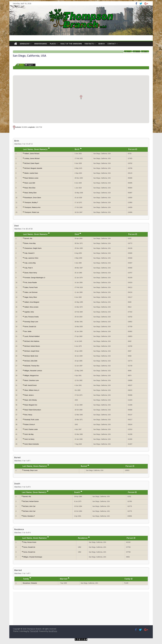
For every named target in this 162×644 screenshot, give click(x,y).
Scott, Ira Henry (29, 439)
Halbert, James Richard (32, 154)
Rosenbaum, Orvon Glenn (33, 198)
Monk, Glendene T (29, 516)
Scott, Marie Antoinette (32, 444)
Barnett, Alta (28, 238)
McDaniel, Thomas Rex (32, 366)
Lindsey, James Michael (32, 158)
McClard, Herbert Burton (32, 346)
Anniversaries (41, 44)
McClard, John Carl (29, 506)
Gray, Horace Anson (30, 542)
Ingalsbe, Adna (29, 312)
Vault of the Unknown (71, 44)
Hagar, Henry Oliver (31, 297)
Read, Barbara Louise (31, 178)
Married (65, 579)
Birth (78, 149)
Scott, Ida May (29, 434)
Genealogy (25, 44)
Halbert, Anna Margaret (32, 302)
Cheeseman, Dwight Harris (33, 248)
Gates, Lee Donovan (31, 292)
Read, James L (29, 395)
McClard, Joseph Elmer (32, 351)
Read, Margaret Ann (31, 405)
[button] (81, 97)
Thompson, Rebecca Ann (32, 207)
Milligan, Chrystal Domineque (33, 557)
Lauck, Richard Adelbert (32, 336)
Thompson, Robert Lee (32, 212)
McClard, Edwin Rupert (32, 163)
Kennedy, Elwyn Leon (31, 322)
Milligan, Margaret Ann (32, 376)
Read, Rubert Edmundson (33, 410)
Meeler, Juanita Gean (31, 173)
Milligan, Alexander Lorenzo (33, 371)
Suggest (29, 65)
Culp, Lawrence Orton (31, 258)
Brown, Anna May (30, 243)
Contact (112, 44)
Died (78, 234)
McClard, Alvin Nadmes (32, 341)
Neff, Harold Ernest (30, 385)
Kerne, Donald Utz (30, 327)
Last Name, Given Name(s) (36, 149)
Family (27, 579)
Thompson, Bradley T (31, 203)
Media (138, 52)
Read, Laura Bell (30, 183)
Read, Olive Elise (30, 188)
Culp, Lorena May (30, 263)
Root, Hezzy (28, 415)
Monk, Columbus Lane (32, 380)
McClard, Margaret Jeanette (33, 168)
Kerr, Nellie (28, 331)
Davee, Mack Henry (31, 273)
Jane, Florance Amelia (32, 317)
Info (146, 52)
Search (101, 44)
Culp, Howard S (29, 253)
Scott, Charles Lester (31, 429)
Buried (85, 466)
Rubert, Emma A (30, 425)
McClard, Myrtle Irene (31, 356)
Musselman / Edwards (30, 583)
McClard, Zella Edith (31, 361)
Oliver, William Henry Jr (32, 390)
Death (78, 492)
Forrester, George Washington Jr (35, 278)
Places (53, 44)
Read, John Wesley (31, 400)
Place (20, 65)
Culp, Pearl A (29, 268)
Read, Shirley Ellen (30, 193)
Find (129, 52)
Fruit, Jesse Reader (31, 283)
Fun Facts (89, 44)
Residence (84, 538)
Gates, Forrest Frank (31, 287)
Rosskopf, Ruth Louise (32, 420)
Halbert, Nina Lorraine (31, 307)
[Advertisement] (81, 609)
